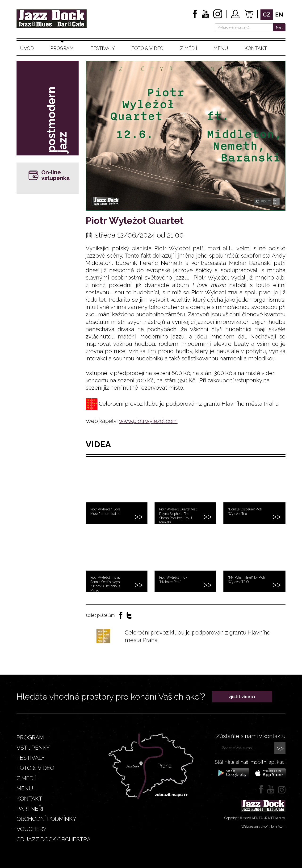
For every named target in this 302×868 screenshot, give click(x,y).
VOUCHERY (31, 829)
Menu (221, 48)
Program (62, 48)
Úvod (27, 48)
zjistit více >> (242, 697)
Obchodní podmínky (46, 819)
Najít (279, 27)
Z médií (189, 48)
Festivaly (103, 48)
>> (280, 748)
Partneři (30, 809)
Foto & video (147, 48)
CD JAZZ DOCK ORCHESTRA (54, 839)
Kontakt (256, 48)
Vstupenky (33, 748)
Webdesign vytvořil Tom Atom (263, 826)
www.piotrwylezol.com (148, 421)
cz (267, 15)
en (279, 15)
